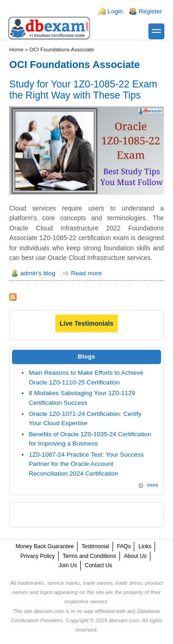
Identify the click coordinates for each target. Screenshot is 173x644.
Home (16, 50)
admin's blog (38, 273)
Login (115, 11)
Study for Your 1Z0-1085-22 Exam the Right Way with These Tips (83, 90)
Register (150, 11)
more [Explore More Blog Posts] (152, 485)
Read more (86, 273)
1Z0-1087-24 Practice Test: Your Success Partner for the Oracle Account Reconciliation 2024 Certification (86, 464)
